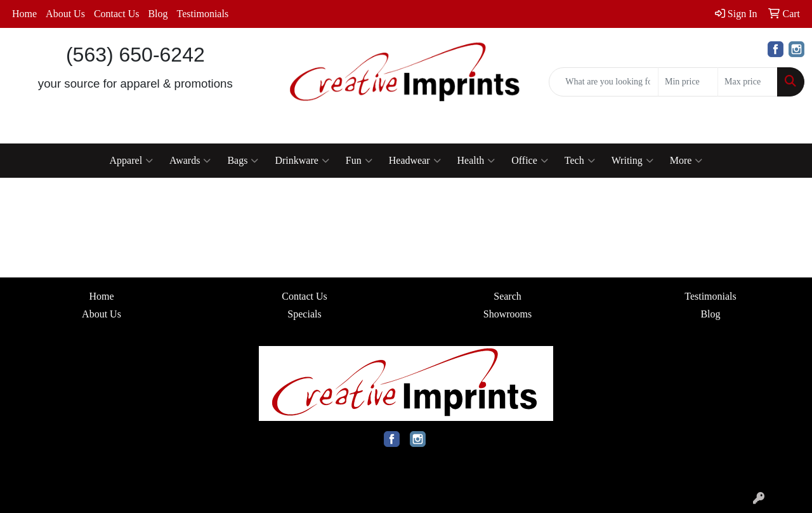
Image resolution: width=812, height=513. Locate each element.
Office (530, 161)
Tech (580, 161)
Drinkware (302, 161)
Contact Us (117, 14)
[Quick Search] (604, 82)
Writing (632, 161)
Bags (243, 161)
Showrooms (507, 314)
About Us (65, 14)
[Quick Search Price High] (748, 82)
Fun (359, 161)
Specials (304, 314)
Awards (190, 161)
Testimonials (203, 14)
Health (476, 161)
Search (507, 296)
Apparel (132, 161)
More (686, 161)
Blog (158, 14)
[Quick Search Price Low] (688, 82)
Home (24, 14)
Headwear (415, 161)
